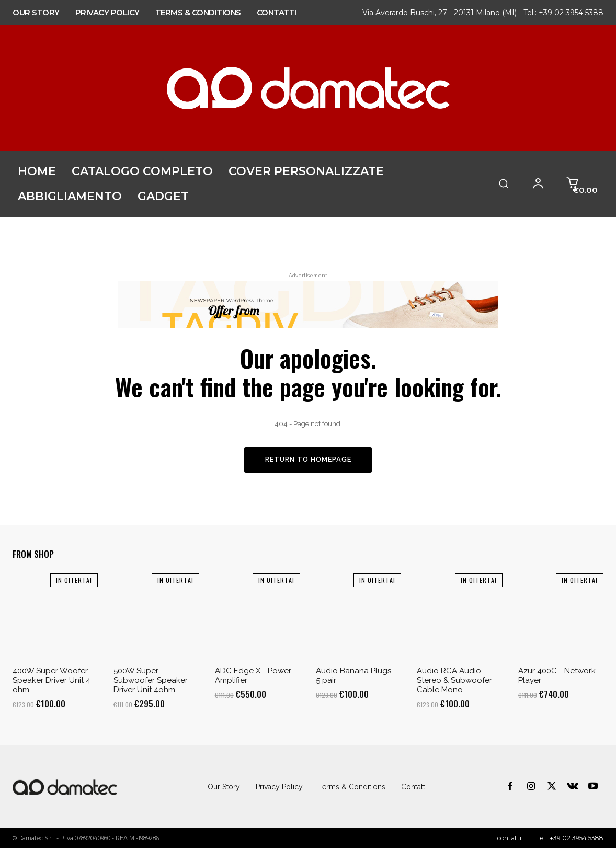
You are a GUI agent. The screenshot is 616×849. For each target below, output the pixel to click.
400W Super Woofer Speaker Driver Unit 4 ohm (52, 681)
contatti (509, 839)
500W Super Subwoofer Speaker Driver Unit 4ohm (151, 681)
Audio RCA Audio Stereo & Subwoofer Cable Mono (454, 681)
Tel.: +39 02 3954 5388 (563, 13)
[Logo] (65, 788)
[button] (504, 183)
